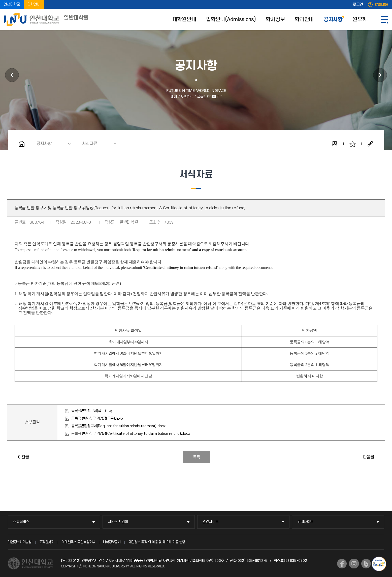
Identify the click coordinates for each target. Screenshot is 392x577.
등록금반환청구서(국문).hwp (92, 411)
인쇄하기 (335, 144)
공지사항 (333, 20)
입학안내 (34, 4)
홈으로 (22, 144)
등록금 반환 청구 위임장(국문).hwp (97, 419)
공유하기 (370, 144)
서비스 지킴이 (118, 522)
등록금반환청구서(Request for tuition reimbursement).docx (118, 426)
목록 (197, 457)
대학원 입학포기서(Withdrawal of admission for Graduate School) (12, 457)
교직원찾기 (47, 542)
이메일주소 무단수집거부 (78, 542)
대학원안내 (184, 20)
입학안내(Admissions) (231, 20)
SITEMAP (384, 20)
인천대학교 (12, 4)
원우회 (360, 20)
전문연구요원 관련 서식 (380, 457)
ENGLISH (381, 5)
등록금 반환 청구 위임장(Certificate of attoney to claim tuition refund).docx (130, 434)
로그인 (358, 5)
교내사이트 (305, 522)
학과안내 (304, 20)
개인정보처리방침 (20, 542)
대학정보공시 (112, 542)
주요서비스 (21, 522)
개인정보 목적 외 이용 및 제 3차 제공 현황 (157, 542)
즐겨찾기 (352, 144)
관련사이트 (211, 522)
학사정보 (275, 20)
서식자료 (90, 144)
